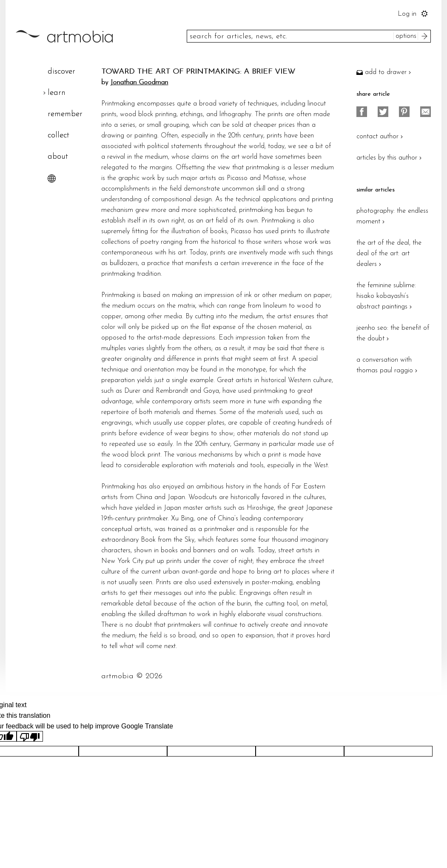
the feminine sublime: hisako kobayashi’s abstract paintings (386, 296)
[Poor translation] (30, 736)
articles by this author (390, 158)
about (58, 157)
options (406, 36)
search (426, 36)
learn (57, 93)
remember (65, 114)
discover (61, 72)
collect (58, 136)
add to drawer (385, 72)
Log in (407, 14)
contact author (381, 137)
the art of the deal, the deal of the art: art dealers (389, 254)
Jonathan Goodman (139, 83)
